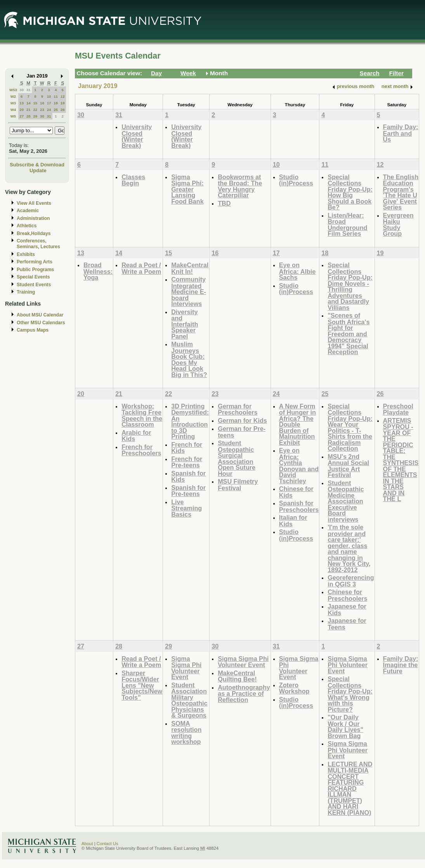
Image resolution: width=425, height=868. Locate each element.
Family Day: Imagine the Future (401, 665)
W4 (13, 110)
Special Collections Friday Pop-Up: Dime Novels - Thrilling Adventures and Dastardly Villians (350, 286)
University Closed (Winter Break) (137, 136)
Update (38, 170)
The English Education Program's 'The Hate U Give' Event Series (401, 192)
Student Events (34, 285)
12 (63, 96)
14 (29, 103)
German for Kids (242, 420)
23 (42, 110)
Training (26, 292)
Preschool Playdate (398, 409)
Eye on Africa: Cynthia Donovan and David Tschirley (299, 466)
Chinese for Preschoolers (347, 595)
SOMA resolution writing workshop (186, 733)
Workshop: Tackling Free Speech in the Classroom (142, 415)
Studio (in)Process (296, 180)
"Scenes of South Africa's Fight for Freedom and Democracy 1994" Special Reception (349, 334)
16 (42, 103)
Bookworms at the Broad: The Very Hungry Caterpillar (240, 186)
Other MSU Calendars (41, 323)
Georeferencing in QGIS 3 (351, 581)
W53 (13, 90)
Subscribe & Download (37, 165)
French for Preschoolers (141, 450)
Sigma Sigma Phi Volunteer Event (186, 668)
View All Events (34, 203)
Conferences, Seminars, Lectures (38, 244)
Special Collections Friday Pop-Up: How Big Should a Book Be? (350, 192)
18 (56, 103)
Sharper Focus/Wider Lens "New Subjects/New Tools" (142, 685)
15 (35, 103)
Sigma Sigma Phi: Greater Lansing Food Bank (187, 189)
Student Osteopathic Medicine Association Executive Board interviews (346, 501)
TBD (224, 203)
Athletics (27, 226)
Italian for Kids (293, 521)
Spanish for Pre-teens (188, 491)
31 (29, 90)
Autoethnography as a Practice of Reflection (244, 693)
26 (63, 110)
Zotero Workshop (294, 688)
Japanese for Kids (347, 610)
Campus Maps (33, 330)
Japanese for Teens (347, 624)
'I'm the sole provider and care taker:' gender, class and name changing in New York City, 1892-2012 (349, 548)
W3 (13, 103)
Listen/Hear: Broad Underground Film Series (347, 225)
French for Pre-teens (187, 462)
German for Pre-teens (242, 432)
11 (56, 96)
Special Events (33, 277)
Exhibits (26, 254)
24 (49, 110)
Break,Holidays (34, 233)
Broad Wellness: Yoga (98, 271)
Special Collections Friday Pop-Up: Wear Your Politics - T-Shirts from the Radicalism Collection (350, 427)
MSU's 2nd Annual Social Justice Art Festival (348, 466)
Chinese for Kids (296, 492)
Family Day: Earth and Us (401, 133)
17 (49, 103)
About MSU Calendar (40, 315)
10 (49, 96)
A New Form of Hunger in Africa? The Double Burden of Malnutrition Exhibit (297, 424)
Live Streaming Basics (186, 508)
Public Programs (35, 270)
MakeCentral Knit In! (190, 268)
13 (22, 103)
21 (29, 110)
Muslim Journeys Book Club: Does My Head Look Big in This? (189, 359)
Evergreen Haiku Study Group (398, 225)
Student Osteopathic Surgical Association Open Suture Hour (237, 458)
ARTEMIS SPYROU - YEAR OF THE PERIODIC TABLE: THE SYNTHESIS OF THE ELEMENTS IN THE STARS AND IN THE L (401, 460)
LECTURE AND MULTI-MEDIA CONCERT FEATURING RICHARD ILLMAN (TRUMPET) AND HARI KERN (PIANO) (350, 788)
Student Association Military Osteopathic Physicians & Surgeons (189, 700)
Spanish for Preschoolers (299, 506)
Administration (33, 218)
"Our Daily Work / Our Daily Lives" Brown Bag (345, 726)
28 (29, 116)
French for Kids (187, 448)
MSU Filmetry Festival (238, 485)
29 (35, 116)
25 (56, 110)
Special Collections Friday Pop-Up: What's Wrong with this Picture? (350, 694)
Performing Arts (35, 262)
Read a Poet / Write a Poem (141, 268)
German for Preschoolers (238, 409)
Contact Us (108, 844)
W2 (13, 96)
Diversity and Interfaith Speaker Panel (185, 324)
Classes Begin (133, 180)
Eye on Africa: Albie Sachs (297, 271)
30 (22, 90)
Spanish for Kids (188, 476)
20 (22, 110)
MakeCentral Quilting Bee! (237, 676)
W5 (13, 116)
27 (22, 116)
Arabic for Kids (136, 436)
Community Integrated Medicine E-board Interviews (189, 291)
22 (35, 110)
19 (63, 103)
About (87, 844)
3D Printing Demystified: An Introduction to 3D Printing (190, 421)
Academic (28, 211)
